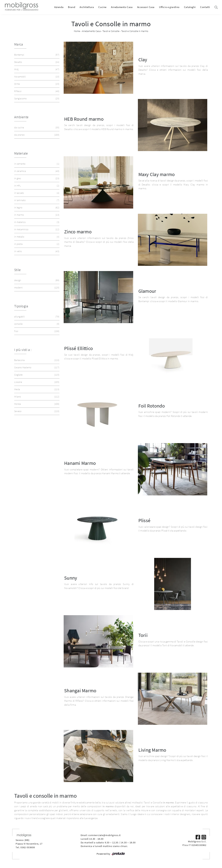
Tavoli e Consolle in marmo (135, 31)
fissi (36, 331)
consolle (36, 324)
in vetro (36, 251)
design (36, 280)
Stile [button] (17, 270)
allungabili (36, 317)
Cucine (102, 7)
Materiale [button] (21, 153)
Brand (72, 7)
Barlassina (36, 360)
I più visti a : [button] (23, 350)
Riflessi (36, 91)
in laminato (36, 200)
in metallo (36, 237)
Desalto (36, 62)
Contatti (205, 7)
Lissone (36, 382)
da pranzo (36, 135)
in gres (36, 178)
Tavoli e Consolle (111, 31)
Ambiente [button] (21, 117)
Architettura (87, 7)
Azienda (59, 7)
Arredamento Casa (122, 7)
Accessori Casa (146, 7)
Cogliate (36, 375)
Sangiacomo (36, 99)
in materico (36, 222)
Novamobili (36, 77)
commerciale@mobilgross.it (104, 835)
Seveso (36, 411)
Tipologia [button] (21, 306)
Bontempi (36, 55)
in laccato (36, 193)
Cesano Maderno (36, 367)
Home (77, 31)
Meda (36, 389)
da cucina (36, 128)
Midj (36, 69)
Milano (36, 397)
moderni (36, 288)
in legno (36, 208)
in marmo (36, 215)
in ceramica (36, 171)
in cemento (36, 164)
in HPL (36, 186)
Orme (36, 84)
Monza (36, 404)
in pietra (36, 244)
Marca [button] (19, 44)
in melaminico (36, 229)
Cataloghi (190, 7)
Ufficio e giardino (169, 7)
